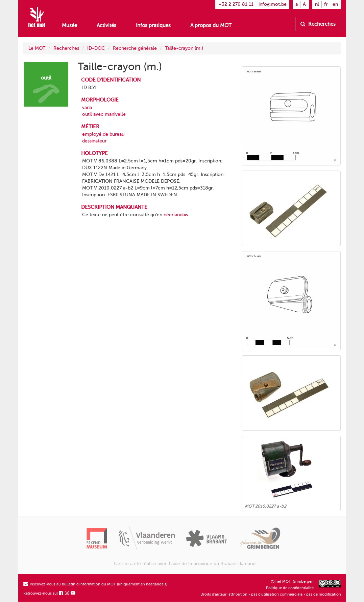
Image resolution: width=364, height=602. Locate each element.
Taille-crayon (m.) (184, 48)
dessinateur (94, 141)
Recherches (318, 24)
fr (326, 4)
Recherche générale (135, 48)
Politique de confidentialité (290, 588)
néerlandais (176, 215)
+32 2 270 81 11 (236, 4)
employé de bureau (103, 134)
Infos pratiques (153, 25)
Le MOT (37, 48)
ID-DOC (96, 48)
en (335, 4)
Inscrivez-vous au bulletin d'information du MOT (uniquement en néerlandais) (95, 584)
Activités (106, 25)
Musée (69, 25)
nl (317, 4)
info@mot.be (273, 4)
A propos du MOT (211, 25)
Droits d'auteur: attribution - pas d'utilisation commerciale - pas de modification (271, 594)
